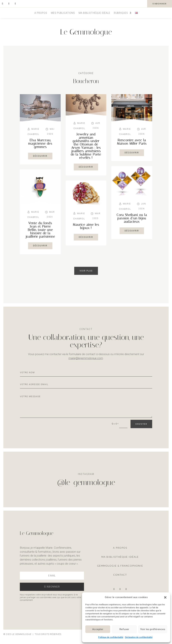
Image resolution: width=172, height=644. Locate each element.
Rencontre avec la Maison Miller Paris (132, 142)
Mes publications (63, 13)
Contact (120, 575)
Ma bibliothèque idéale (94, 13)
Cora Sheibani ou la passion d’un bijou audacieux (132, 218)
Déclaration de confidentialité (139, 637)
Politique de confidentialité (111, 637)
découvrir (40, 156)
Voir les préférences (153, 629)
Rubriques (121, 13)
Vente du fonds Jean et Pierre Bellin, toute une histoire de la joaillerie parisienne (40, 230)
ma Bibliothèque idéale (120, 557)
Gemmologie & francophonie (120, 566)
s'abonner (160, 4)
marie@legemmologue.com (86, 358)
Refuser (124, 629)
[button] (165, 597)
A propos (41, 13)
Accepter (98, 629)
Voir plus (86, 271)
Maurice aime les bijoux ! (86, 226)
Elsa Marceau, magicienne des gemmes (40, 143)
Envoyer (141, 424)
